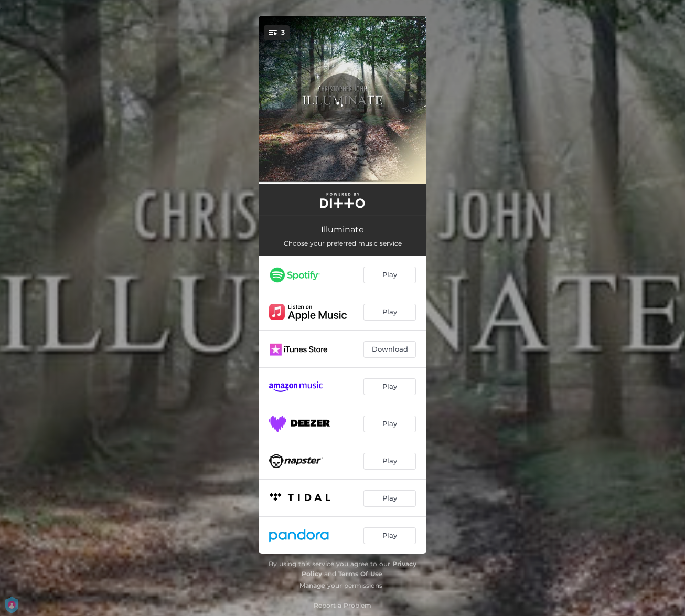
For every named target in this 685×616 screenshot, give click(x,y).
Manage (312, 585)
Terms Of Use (360, 574)
